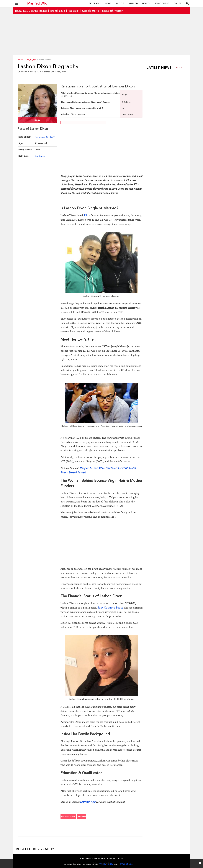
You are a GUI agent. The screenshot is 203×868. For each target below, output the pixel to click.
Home (20, 60)
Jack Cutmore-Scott (110, 608)
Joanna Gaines (38, 11)
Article (120, 3)
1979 (52, 137)
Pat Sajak (73, 11)
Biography (95, 3)
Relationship (162, 3)
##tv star (82, 817)
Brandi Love (58, 11)
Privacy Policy (106, 864)
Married (133, 3)
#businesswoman (68, 817)
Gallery (178, 3)
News (108, 3)
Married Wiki (37, 3)
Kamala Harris (91, 11)
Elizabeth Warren (113, 11)
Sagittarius (40, 156)
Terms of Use (125, 864)
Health (146, 3)
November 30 (42, 137)
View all (180, 67)
